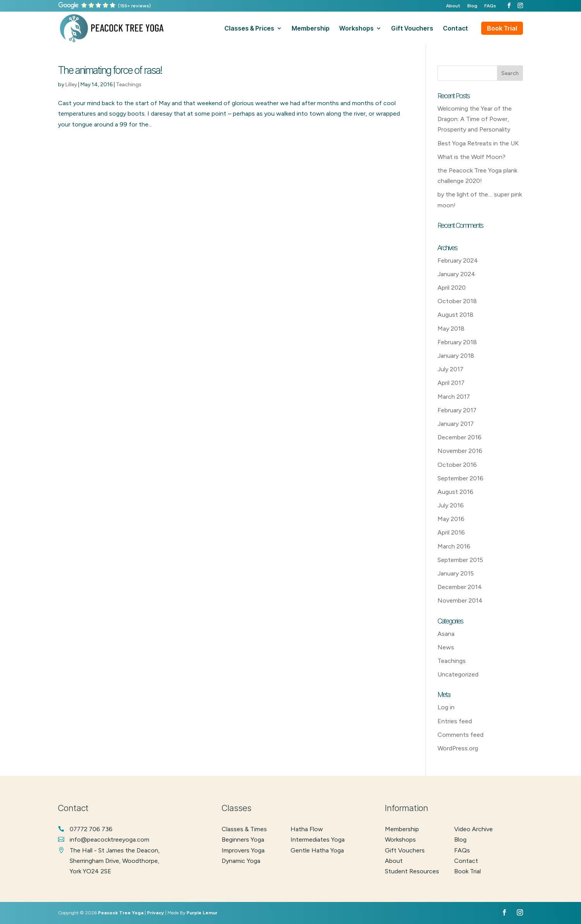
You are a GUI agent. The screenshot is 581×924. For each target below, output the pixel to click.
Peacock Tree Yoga (121, 913)
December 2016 (460, 437)
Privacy (156, 913)
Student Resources (412, 871)
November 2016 (460, 451)
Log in (446, 707)
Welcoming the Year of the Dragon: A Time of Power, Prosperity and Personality (475, 119)
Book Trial (502, 28)
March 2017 (454, 397)
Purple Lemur (202, 913)
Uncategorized (458, 674)
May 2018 (451, 329)
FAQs (490, 6)
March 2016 (454, 546)
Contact (466, 861)
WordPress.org (458, 748)
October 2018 (457, 301)
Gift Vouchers (405, 850)
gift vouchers (412, 29)
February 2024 (458, 260)
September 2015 (460, 560)
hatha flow (307, 829)
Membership (402, 829)
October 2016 (457, 465)
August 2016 (455, 492)
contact (455, 29)
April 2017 (451, 383)
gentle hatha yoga (317, 850)
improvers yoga (243, 850)
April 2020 (452, 288)
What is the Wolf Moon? (472, 157)
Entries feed (455, 721)
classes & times (244, 829)
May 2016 (451, 519)
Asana (446, 634)
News (446, 647)
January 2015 (456, 573)
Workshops (400, 839)
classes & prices (249, 29)
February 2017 (457, 410)
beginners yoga (243, 839)
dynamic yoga (241, 861)
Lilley (71, 85)
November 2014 (460, 600)
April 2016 (451, 532)
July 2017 (450, 369)
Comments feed (461, 735)
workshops (356, 29)
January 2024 (456, 274)
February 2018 (457, 342)
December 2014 (460, 587)
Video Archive (473, 829)
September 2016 (461, 478)
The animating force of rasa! (110, 70)
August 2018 (455, 315)
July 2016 (451, 505)
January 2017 (456, 424)
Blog (472, 6)
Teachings (129, 85)
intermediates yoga (318, 839)
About (453, 6)
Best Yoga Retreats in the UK (478, 143)
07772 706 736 (91, 829)
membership (311, 29)
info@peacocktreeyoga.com (109, 839)
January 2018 (456, 356)
